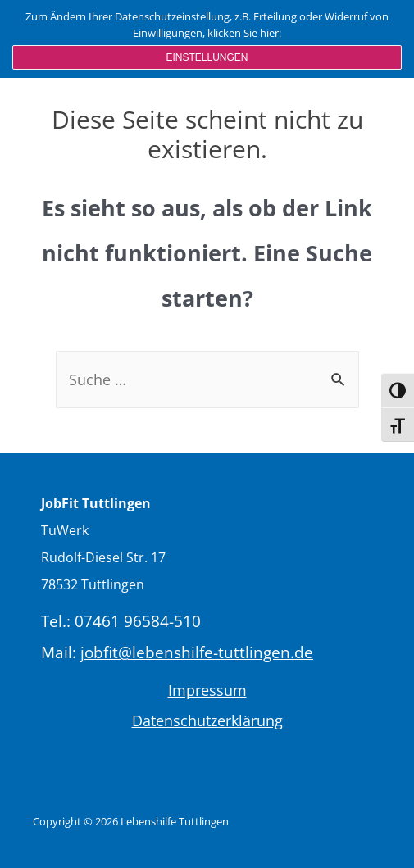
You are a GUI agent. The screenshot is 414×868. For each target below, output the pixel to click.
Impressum (207, 690)
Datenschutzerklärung (207, 720)
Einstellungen (207, 57)
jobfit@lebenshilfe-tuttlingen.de (197, 652)
